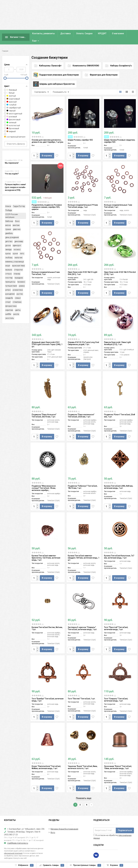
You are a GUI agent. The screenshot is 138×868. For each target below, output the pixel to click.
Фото (53, 825)
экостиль (10, 311)
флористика (11, 299)
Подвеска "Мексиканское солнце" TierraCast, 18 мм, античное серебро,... (44, 481)
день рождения (12, 230)
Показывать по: (60, 85)
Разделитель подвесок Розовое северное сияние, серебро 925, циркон (47, 200)
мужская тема (18, 258)
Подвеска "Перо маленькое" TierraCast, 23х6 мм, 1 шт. (81, 408)
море (8, 258)
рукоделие (10, 287)
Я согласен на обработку (112, 829)
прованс (21, 275)
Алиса (8, 199)
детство (9, 234)
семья (18, 291)
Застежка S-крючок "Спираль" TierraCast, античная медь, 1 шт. (82, 621)
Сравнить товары (52, 865)
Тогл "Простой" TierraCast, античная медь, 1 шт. (116, 621)
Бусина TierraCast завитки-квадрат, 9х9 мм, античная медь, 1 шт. (84, 551)
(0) (38, 130)
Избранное (24, 865)
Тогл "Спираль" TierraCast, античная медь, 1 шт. (116, 692)
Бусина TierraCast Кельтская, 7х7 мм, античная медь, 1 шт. (119, 549)
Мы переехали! (12, 156)
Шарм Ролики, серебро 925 (80, 133)
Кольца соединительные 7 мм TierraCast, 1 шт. (118, 199)
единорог (17, 238)
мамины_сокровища (15, 254)
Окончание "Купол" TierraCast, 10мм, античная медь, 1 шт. (118, 760)
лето (22, 246)
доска (8, 238)
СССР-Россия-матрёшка (12, 208)
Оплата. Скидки (84, 33)
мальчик (19, 250)
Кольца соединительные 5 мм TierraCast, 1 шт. (46, 266)
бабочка (9, 214)
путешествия (11, 279)
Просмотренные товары (85, 865)
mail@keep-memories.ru (18, 836)
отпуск (8, 266)
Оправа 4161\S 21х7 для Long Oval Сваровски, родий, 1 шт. (83, 336)
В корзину (47, 148)
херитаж (9, 303)
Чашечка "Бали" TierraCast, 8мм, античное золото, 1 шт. (83, 760)
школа (16, 307)
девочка (17, 222)
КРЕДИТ (102, 33)
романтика (18, 283)
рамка (22, 279)
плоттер (9, 270)
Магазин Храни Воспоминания (64, 822)
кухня (15, 246)
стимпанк (17, 295)
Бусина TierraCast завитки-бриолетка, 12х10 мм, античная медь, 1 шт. (46, 551)
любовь (9, 250)
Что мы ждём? (12, 166)
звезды (8, 242)
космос (17, 242)
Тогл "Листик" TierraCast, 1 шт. (82, 691)
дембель (9, 226)
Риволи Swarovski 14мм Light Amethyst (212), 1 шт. (117, 336)
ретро (8, 283)
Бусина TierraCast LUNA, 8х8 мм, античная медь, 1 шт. (119, 480)
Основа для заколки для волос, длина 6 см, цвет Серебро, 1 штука (47, 134)
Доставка (65, 33)
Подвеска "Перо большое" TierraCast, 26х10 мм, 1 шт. (44, 408)
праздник (19, 270)
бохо (17, 214)
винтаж (16, 218)
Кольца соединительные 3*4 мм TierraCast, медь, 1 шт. (83, 199)
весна (8, 218)
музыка (9, 262)
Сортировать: (40, 85)
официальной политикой (13, 846)
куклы (8, 246)
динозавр (19, 234)
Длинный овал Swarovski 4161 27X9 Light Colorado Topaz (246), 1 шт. (47, 337)
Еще (114, 33)
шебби (8, 307)
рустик (20, 287)
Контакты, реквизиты (44, 33)
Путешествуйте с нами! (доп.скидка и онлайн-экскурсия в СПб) (15, 180)
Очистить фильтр (16, 137)
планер (17, 266)
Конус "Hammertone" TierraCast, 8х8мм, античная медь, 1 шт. (46, 760)
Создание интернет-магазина (15, 857)
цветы (18, 303)
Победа (9, 203)
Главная (5, 44)
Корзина (115, 865)
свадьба (9, 291)
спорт (8, 295)
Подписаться (125, 823)
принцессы (10, 275)
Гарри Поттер (19, 199)
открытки (18, 262)
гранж (8, 222)
